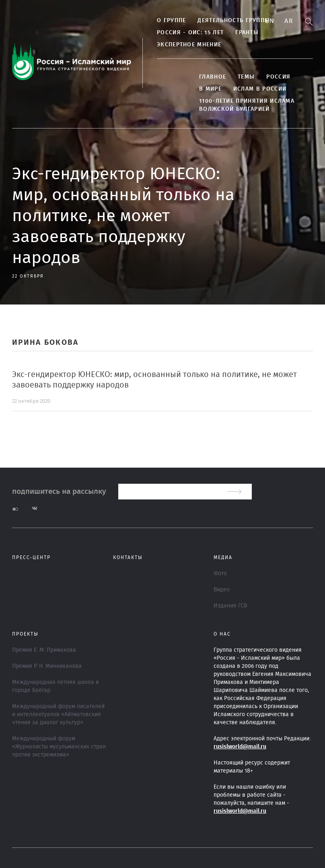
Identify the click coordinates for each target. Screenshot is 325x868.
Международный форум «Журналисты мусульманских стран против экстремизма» (59, 747)
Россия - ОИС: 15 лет (190, 33)
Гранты (247, 33)
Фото (220, 574)
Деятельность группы (234, 21)
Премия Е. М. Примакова (44, 650)
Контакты (128, 557)
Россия (278, 77)
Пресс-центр (31, 557)
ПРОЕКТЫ (25, 634)
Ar (289, 21)
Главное (213, 77)
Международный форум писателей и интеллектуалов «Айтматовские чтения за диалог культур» (58, 715)
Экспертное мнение (189, 45)
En (270, 21)
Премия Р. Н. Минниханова (47, 666)
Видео (222, 590)
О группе (171, 21)
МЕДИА (223, 557)
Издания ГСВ (230, 606)
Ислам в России (260, 89)
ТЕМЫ (246, 77)
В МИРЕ (210, 89)
